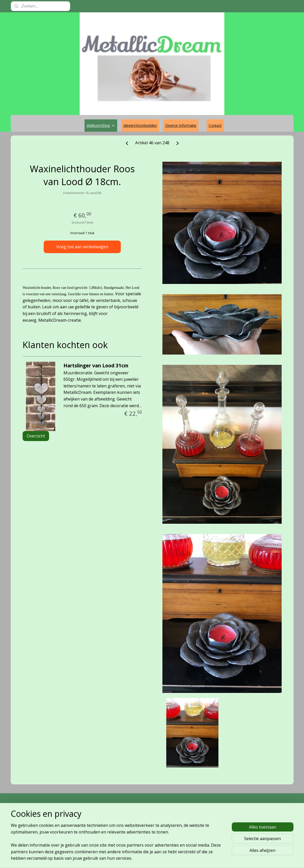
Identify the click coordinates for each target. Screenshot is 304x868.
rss (144, 859)
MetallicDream (32, 811)
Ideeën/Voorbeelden (140, 125)
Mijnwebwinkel (209, 859)
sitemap (133, 859)
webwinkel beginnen (164, 859)
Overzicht (36, 436)
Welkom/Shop (101, 125)
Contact (215, 125)
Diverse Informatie (181, 125)
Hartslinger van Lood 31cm (96, 365)
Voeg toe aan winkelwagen (82, 247)
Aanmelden (198, 834)
